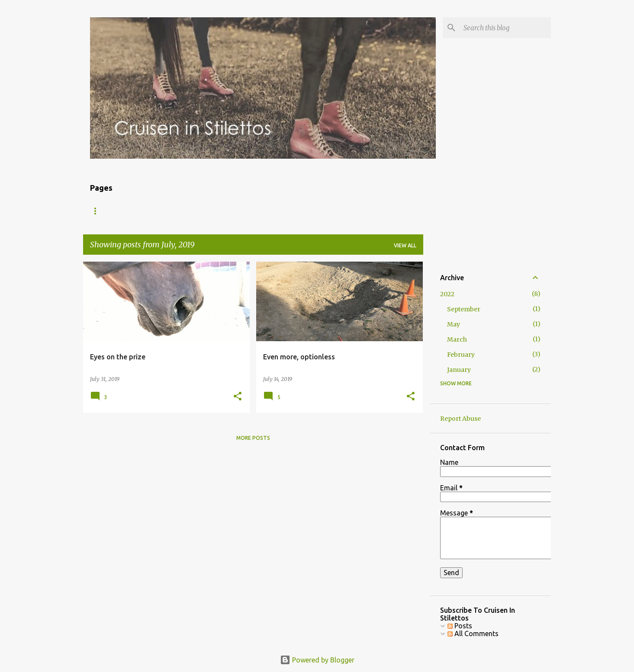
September (464, 309)
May (454, 324)
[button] (238, 397)
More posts (253, 438)
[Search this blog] (505, 28)
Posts (460, 626)
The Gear (185, 211)
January (459, 370)
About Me (138, 211)
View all (405, 245)
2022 (447, 294)
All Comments (473, 634)
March (457, 339)
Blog (97, 211)
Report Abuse (460, 419)
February (461, 355)
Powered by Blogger (317, 660)
